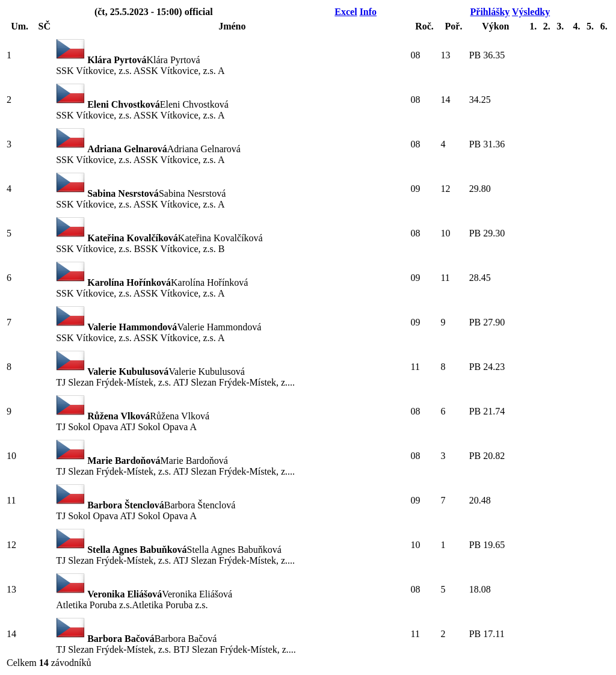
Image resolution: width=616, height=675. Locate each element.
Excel (346, 12)
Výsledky (531, 12)
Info (368, 12)
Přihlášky (490, 12)
